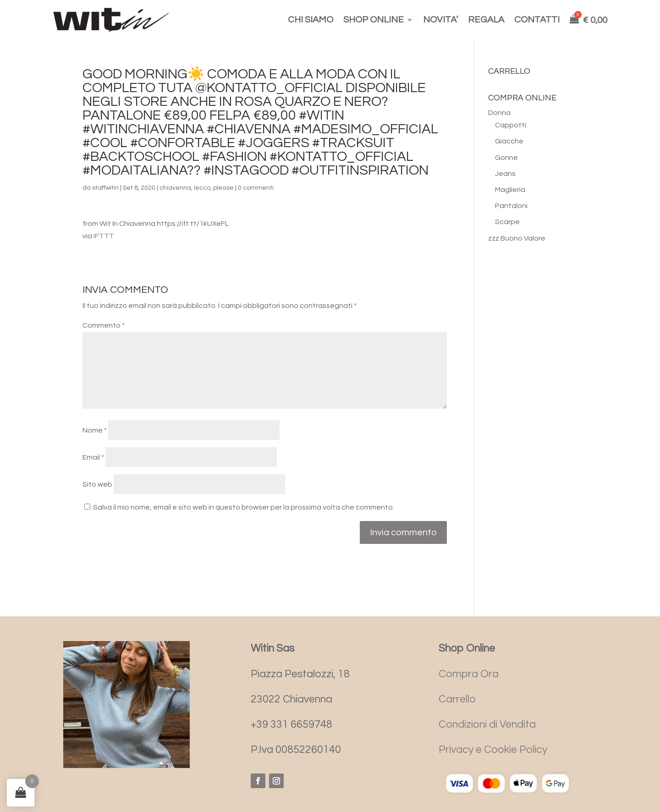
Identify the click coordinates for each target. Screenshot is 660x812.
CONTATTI (537, 20)
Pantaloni (511, 206)
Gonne (506, 158)
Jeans (505, 174)
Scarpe (507, 222)
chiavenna (175, 188)
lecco (202, 188)
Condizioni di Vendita (487, 724)
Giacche (509, 141)
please (223, 188)
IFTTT (104, 236)
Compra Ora (469, 674)
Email (93, 457)
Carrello (457, 699)
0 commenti (256, 188)
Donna (499, 113)
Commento (104, 325)
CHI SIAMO (311, 20)
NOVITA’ (440, 20)
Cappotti (511, 125)
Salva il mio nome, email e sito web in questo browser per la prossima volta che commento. (244, 507)
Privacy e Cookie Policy (493, 750)
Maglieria (510, 190)
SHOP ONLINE (374, 20)
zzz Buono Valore (517, 238)
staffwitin (105, 188)
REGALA (486, 20)
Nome (95, 430)
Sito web (97, 484)
